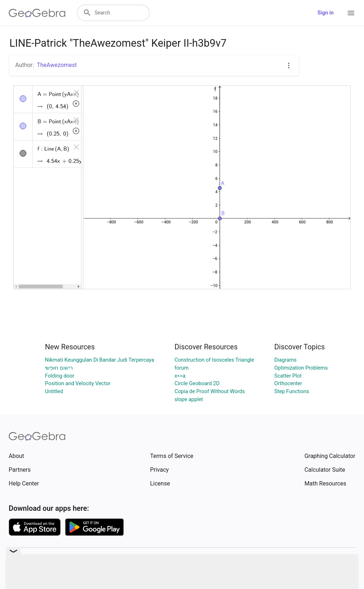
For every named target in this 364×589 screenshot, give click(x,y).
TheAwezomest (57, 65)
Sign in (326, 13)
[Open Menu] (351, 13)
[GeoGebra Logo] (37, 13)
